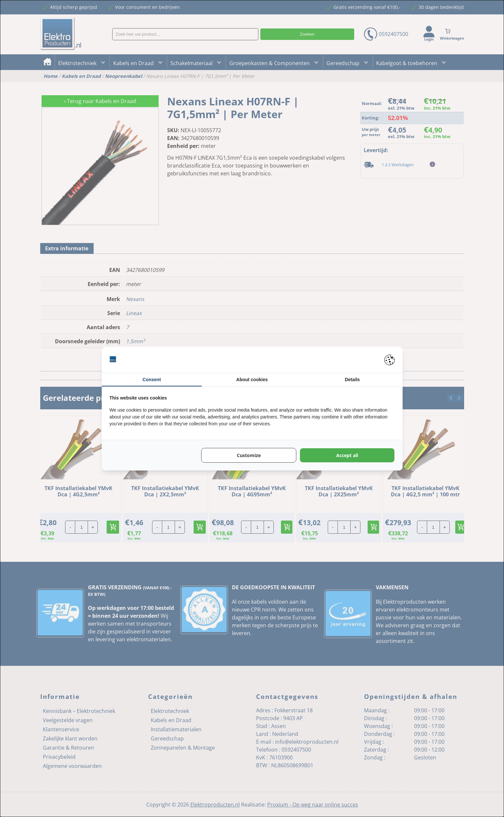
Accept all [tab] (347, 455)
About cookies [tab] (252, 380)
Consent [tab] (152, 380)
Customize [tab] (249, 455)
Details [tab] (352, 380)
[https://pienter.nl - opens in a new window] (390, 360)
